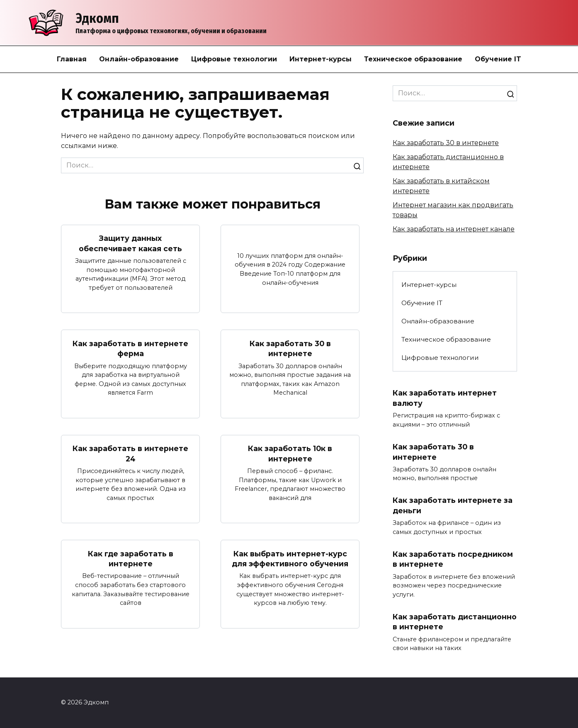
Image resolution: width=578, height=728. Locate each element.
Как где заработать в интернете (131, 559)
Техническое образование (413, 59)
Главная (72, 59)
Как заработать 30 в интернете (290, 348)
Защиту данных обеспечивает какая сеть (130, 243)
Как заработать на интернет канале (454, 229)
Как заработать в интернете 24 (130, 454)
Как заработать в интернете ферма (130, 348)
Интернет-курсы (321, 59)
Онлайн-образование (139, 59)
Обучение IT (498, 59)
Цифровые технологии (234, 59)
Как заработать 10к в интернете (290, 454)
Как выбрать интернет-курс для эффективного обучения (290, 559)
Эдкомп (97, 18)
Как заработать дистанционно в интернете (455, 622)
